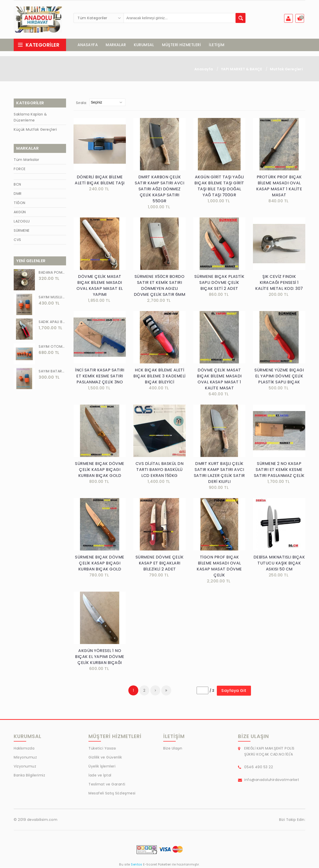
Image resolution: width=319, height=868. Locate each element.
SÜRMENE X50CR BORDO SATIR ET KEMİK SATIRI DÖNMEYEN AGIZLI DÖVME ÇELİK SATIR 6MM (160, 286)
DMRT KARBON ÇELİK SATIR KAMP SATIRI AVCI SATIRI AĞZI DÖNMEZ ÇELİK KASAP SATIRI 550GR (159, 189)
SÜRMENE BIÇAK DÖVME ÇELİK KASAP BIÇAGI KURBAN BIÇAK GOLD (100, 470)
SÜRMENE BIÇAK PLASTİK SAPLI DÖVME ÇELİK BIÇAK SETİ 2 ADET (219, 283)
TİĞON (20, 203)
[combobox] (99, 18)
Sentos (137, 865)
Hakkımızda (24, 749)
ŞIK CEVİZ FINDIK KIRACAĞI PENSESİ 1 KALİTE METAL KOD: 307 (279, 283)
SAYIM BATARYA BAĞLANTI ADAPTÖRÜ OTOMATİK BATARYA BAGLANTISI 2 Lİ (52, 372)
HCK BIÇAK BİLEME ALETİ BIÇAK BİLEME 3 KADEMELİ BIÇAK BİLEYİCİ (159, 377)
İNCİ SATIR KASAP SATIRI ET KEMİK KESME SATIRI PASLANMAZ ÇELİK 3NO (100, 377)
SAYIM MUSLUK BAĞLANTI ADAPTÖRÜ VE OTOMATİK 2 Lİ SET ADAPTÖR (52, 298)
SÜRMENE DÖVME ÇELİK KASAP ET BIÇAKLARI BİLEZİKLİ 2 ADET (160, 564)
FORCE (20, 169)
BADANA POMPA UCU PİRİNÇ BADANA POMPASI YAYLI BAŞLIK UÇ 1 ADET (52, 273)
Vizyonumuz (25, 767)
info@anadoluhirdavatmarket (272, 780)
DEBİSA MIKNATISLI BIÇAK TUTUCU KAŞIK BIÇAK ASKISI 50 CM (279, 564)
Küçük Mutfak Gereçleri (35, 130)
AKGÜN (20, 213)
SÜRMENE (22, 231)
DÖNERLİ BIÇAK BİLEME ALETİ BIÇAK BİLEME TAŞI (100, 180)
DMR (18, 194)
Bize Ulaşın (173, 749)
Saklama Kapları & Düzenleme (30, 118)
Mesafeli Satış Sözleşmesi (112, 794)
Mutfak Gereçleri (286, 70)
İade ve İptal (100, 776)
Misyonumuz (25, 758)
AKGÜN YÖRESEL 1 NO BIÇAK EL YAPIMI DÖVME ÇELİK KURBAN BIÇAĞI (100, 657)
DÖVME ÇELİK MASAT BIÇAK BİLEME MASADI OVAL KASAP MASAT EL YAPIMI (100, 286)
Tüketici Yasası (102, 749)
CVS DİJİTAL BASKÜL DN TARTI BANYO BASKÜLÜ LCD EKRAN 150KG (160, 470)
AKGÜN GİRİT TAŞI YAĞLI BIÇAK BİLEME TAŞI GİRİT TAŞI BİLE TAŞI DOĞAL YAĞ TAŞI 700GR (219, 186)
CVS (17, 240)
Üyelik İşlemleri (102, 767)
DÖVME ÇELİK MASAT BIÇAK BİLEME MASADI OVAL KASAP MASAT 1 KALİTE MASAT (219, 380)
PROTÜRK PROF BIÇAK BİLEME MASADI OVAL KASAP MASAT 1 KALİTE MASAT (279, 186)
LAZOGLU (22, 222)
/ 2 (212, 691)
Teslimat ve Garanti (107, 785)
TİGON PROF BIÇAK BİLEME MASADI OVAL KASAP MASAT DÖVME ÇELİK (219, 567)
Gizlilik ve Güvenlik (105, 758)
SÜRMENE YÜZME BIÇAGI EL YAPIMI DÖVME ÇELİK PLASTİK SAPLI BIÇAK (279, 377)
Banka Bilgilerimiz (29, 776)
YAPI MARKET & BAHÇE (242, 70)
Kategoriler (38, 45)
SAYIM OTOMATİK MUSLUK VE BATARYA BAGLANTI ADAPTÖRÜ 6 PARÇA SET (52, 347)
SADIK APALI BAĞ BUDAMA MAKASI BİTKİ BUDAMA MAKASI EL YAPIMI (52, 322)
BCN (17, 185)
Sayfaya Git (234, 691)
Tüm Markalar (26, 160)
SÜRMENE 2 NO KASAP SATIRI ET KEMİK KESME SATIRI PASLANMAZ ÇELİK (279, 470)
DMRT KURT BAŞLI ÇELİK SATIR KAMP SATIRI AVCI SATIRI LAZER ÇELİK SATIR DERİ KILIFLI (219, 473)
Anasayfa (204, 70)
